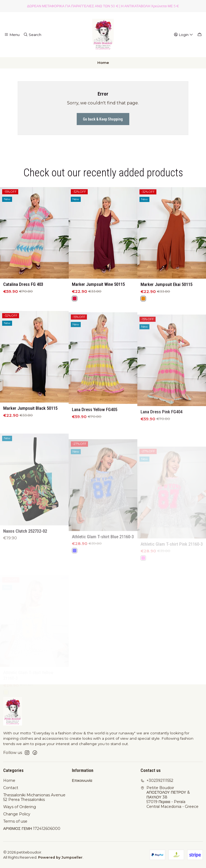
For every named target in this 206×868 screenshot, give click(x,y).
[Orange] (143, 319)
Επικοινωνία (82, 781)
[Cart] (200, 35)
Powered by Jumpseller (60, 857)
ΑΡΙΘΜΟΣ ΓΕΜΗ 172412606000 (32, 829)
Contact (11, 788)
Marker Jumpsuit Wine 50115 (98, 298)
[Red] (75, 312)
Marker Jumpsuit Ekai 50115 (166, 305)
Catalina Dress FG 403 (23, 292)
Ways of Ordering (20, 807)
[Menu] (12, 35)
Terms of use (15, 821)
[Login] (184, 35)
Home (9, 781)
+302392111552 (157, 781)
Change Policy (17, 814)
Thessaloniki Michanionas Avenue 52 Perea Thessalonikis (34, 797)
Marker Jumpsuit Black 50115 (30, 434)
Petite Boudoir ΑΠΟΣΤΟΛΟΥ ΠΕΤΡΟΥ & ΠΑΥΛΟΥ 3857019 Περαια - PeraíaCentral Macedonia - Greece (170, 797)
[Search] (32, 35)
